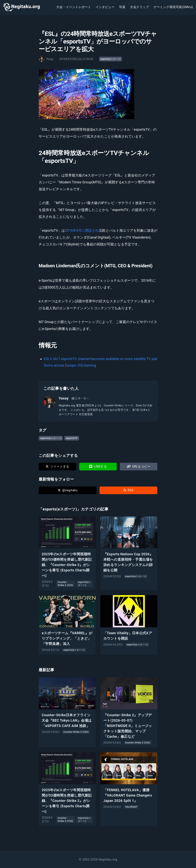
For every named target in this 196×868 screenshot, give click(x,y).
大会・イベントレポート (74, 7)
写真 (122, 7)
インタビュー (105, 7)
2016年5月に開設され (82, 230)
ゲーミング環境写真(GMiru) (173, 7)
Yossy (64, 398)
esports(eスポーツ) (110, 59)
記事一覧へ (80, 398)
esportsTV (72, 438)
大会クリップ (139, 7)
